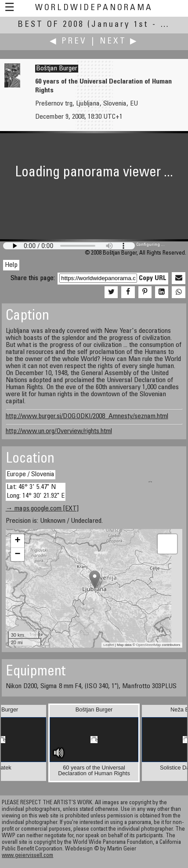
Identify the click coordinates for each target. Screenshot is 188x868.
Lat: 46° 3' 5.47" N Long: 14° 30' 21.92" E (36, 491)
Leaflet (109, 645)
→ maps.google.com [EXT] (42, 509)
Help (11, 265)
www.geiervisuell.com (27, 856)
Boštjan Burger (57, 69)
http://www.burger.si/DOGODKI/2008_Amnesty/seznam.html (87, 416)
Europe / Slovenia (31, 474)
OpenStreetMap (148, 645)
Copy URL (153, 278)
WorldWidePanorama (94, 8)
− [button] (18, 554)
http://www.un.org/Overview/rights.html (59, 431)
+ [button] (18, 541)
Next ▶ (119, 42)
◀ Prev (68, 42)
